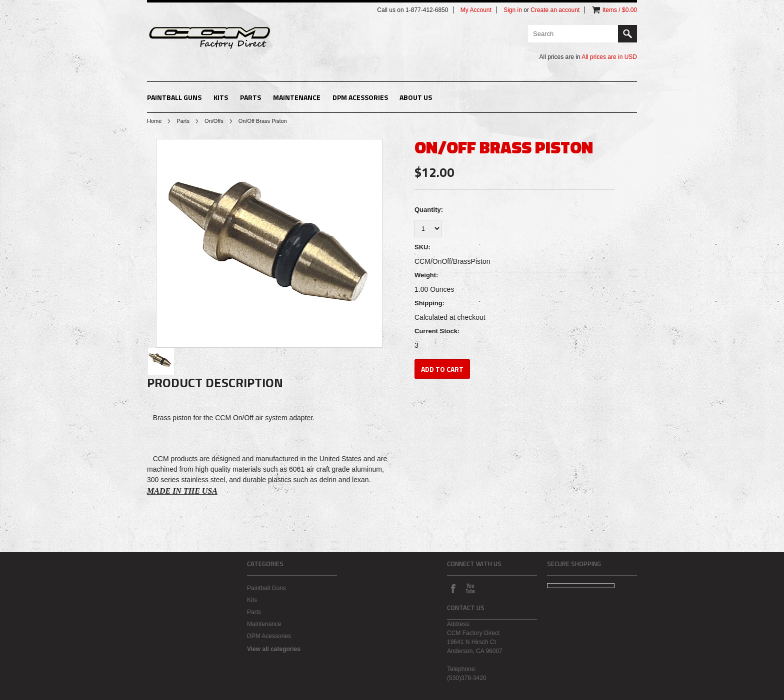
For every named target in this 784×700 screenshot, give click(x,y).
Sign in (513, 10)
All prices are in (609, 57)
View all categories (274, 649)
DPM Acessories (360, 97)
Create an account (555, 10)
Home (154, 121)
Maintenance (297, 97)
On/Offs (214, 121)
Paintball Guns (174, 97)
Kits (221, 97)
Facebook (453, 588)
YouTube (470, 588)
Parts (250, 97)
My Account (476, 10)
